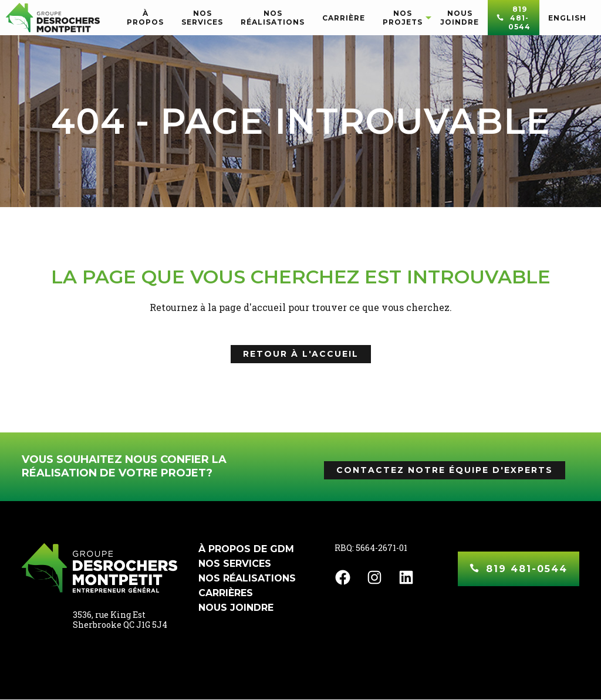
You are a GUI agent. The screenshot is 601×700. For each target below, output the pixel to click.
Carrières (226, 593)
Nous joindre (236, 608)
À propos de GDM (246, 549)
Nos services (235, 564)
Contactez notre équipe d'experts (445, 470)
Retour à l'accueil (301, 354)
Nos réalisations (247, 578)
